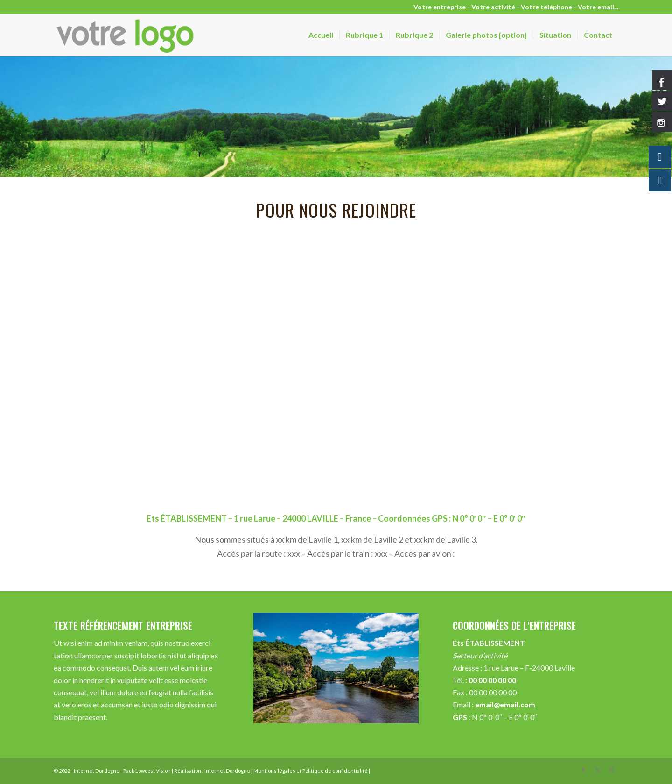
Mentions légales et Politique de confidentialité (311, 771)
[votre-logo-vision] (126, 35)
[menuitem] (321, 35)
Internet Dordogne (227, 771)
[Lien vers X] (597, 770)
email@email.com (505, 704)
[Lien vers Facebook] (583, 770)
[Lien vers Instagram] (611, 770)
